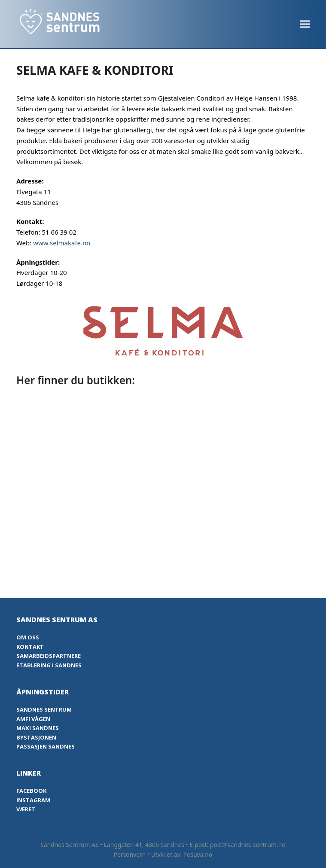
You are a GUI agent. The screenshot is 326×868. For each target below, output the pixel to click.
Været (26, 809)
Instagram (33, 800)
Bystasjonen (36, 737)
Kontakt (30, 647)
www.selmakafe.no (62, 243)
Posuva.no (198, 854)
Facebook (31, 791)
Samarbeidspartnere (49, 656)
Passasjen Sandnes (46, 746)
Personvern (130, 854)
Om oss (28, 637)
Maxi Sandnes (38, 728)
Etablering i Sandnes (49, 665)
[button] (305, 24)
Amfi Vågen (33, 719)
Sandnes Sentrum (44, 709)
